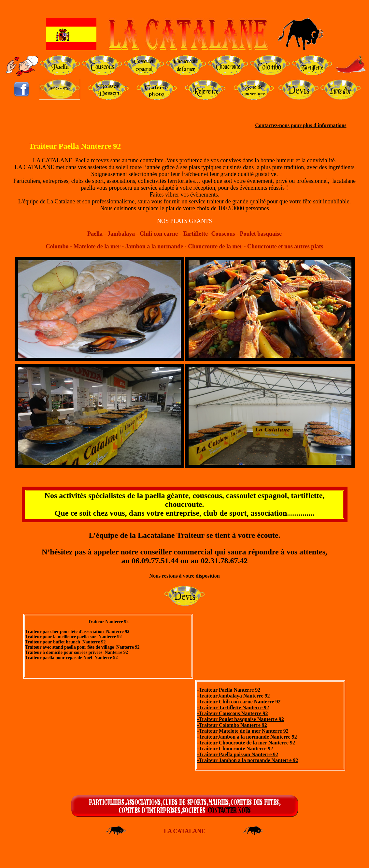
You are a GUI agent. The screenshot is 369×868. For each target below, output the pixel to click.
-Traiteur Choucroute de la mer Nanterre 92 (246, 743)
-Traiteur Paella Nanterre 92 (229, 690)
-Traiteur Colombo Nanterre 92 (232, 725)
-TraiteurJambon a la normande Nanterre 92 (247, 737)
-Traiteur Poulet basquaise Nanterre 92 (241, 719)
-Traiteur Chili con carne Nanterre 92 (239, 702)
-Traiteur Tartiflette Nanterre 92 (233, 707)
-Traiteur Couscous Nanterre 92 (232, 713)
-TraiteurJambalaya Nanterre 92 (233, 696)
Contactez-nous (272, 125)
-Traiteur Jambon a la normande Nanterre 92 (248, 760)
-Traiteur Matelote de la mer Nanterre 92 (243, 731)
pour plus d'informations (318, 125)
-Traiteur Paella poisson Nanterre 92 (238, 754)
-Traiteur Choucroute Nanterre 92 (235, 749)
